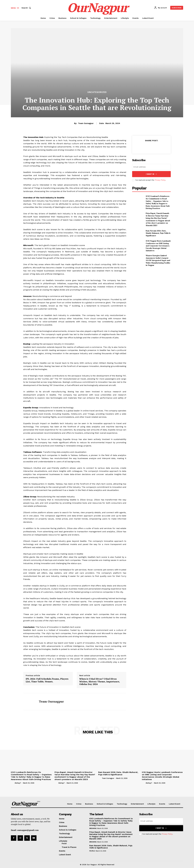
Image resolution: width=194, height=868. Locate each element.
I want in (152, 174)
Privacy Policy (160, 180)
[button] (27, 8)
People (92, 851)
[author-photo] (12, 783)
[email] (151, 167)
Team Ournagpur (86, 123)
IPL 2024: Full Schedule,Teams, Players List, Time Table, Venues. (47, 680)
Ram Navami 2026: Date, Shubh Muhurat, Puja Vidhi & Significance (158, 233)
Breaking (93, 828)
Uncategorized (97, 92)
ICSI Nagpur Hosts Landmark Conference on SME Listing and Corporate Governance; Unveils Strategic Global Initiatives (158, 246)
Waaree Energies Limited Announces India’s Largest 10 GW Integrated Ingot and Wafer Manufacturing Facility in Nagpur (158, 260)
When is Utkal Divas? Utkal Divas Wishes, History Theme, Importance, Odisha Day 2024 (100, 682)
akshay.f (18, 783)
